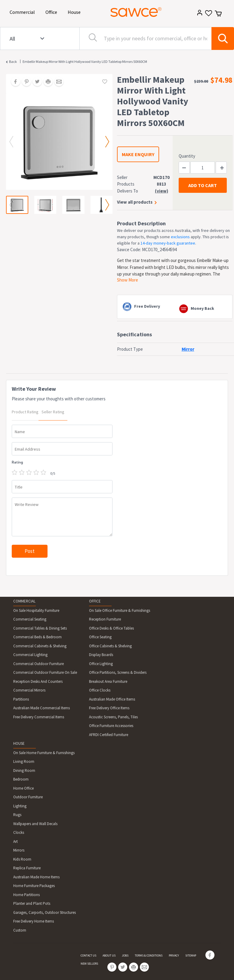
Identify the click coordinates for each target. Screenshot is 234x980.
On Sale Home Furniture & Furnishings (44, 753)
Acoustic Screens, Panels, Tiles (113, 717)
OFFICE (95, 601)
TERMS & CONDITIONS (149, 955)
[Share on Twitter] (35, 82)
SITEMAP (191, 955)
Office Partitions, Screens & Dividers (118, 672)
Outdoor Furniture (28, 797)
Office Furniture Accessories (111, 726)
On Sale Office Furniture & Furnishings (120, 610)
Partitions (21, 699)
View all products (135, 202)
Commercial (23, 12)
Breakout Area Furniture (108, 681)
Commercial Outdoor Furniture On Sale (45, 672)
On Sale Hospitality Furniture (36, 610)
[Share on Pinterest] (24, 82)
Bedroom (21, 779)
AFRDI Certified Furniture (109, 735)
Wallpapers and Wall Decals (35, 824)
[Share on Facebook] (14, 82)
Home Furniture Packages (34, 886)
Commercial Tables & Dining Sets (40, 628)
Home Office (23, 788)
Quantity (187, 156)
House (75, 12)
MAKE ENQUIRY (138, 154)
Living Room (24, 761)
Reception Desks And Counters (38, 681)
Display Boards (101, 655)
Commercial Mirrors (29, 690)
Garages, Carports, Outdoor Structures (45, 912)
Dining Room (24, 770)
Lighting (20, 806)
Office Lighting (101, 664)
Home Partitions (26, 895)
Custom (20, 930)
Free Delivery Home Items (34, 921)
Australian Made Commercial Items (42, 708)
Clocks (19, 832)
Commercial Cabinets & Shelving (40, 646)
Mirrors (19, 850)
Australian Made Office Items (112, 699)
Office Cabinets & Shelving (110, 646)
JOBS (125, 955)
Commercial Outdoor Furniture (38, 664)
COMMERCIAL (24, 601)
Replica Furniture (27, 868)
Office (52, 12)
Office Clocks (100, 690)
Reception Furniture (105, 619)
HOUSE (19, 743)
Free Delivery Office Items (109, 708)
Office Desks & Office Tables (111, 628)
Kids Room (22, 859)
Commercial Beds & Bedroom (37, 637)
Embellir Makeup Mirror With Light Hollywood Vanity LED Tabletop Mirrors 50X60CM (85, 62)
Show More (128, 280)
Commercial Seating (30, 619)
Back (13, 62)
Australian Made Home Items (36, 877)
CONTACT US (88, 955)
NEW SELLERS (89, 964)
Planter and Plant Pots (32, 903)
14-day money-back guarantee (168, 243)
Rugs (17, 815)
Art (15, 841)
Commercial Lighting (30, 655)
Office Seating (100, 637)
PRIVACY (174, 955)
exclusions (180, 237)
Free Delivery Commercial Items (39, 717)
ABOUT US (109, 955)
